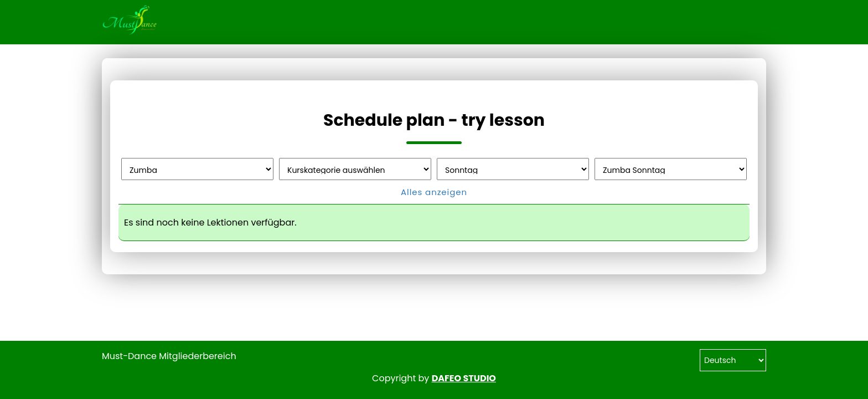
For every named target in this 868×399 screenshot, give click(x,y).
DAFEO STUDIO (464, 378)
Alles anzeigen (434, 192)
